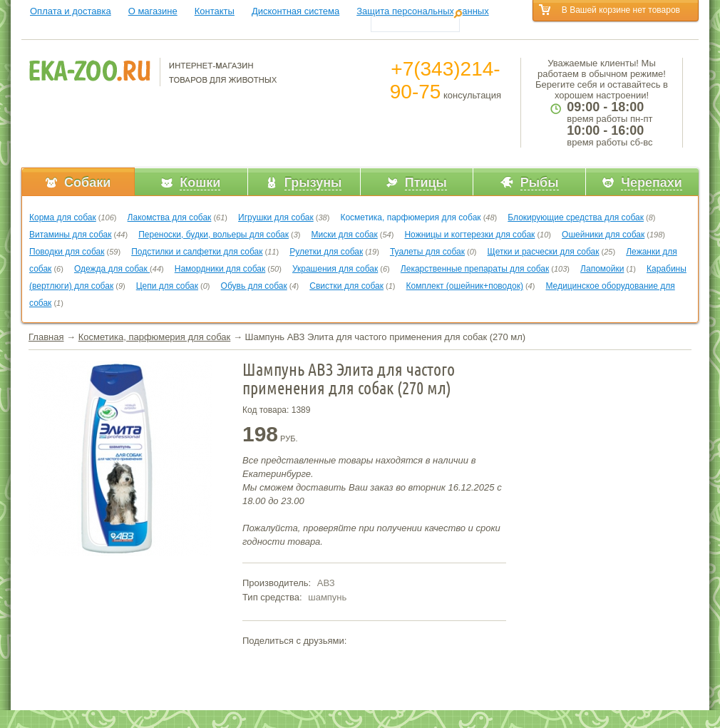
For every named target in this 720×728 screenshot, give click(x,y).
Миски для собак (345, 235)
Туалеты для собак (427, 252)
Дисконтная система (295, 11)
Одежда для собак (112, 269)
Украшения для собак (335, 269)
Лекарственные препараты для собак (475, 269)
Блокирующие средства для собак (576, 217)
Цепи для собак (167, 286)
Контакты (215, 11)
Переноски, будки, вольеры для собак (214, 235)
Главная (46, 337)
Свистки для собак (346, 286)
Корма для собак (63, 217)
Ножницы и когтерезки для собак (469, 235)
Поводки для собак (67, 252)
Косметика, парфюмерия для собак (410, 217)
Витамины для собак (70, 235)
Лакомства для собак (170, 217)
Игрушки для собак (276, 217)
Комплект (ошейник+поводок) (465, 286)
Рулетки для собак (326, 252)
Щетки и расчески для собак (544, 252)
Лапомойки (602, 269)
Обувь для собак (254, 286)
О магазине (153, 11)
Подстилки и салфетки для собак (197, 252)
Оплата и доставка (71, 11)
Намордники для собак (220, 269)
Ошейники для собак (603, 235)
